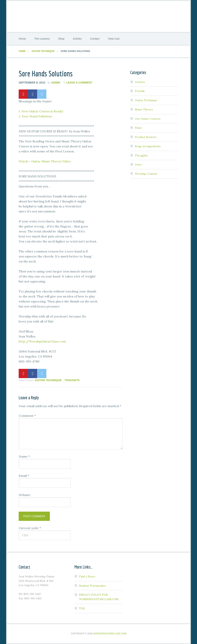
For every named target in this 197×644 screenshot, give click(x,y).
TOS (82, 608)
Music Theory (144, 109)
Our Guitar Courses (148, 118)
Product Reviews (146, 137)
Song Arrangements (148, 146)
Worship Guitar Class (98, 16)
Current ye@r (30, 528)
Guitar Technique (48, 380)
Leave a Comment (79, 82)
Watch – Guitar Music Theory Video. (45, 161)
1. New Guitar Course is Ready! (41, 111)
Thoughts (72, 380)
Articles (140, 82)
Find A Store (87, 576)
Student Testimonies (92, 585)
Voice (138, 164)
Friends (140, 91)
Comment (27, 415)
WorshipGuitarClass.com (110, 633)
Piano (138, 128)
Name (24, 456)
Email (24, 475)
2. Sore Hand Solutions (35, 116)
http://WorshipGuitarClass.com (42, 341)
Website (25, 495)
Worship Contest (146, 174)
